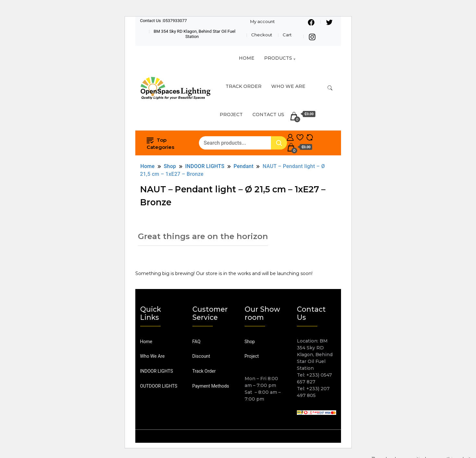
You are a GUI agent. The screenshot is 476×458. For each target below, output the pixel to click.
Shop (250, 342)
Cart (287, 35)
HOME (247, 58)
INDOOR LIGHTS (157, 371)
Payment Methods (211, 386)
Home (146, 342)
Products (278, 58)
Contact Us (268, 114)
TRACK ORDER (244, 86)
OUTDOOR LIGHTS (159, 386)
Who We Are (288, 86)
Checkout (262, 35)
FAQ (196, 342)
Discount (201, 356)
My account (262, 21)
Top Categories (160, 143)
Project (231, 114)
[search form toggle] (330, 88)
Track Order (204, 371)
